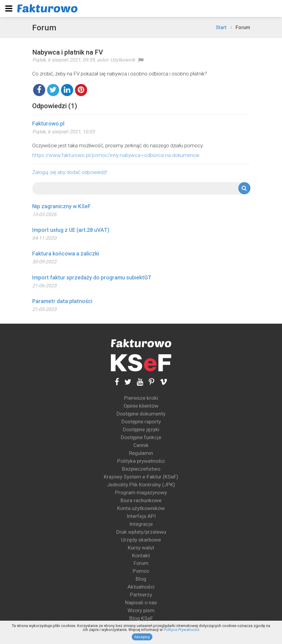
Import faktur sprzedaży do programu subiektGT (92, 277)
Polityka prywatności (141, 461)
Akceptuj (143, 637)
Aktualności (141, 587)
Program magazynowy (141, 492)
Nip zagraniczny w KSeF (61, 206)
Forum (45, 27)
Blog (141, 579)
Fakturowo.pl (48, 123)
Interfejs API (141, 516)
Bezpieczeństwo (141, 469)
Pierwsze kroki (141, 398)
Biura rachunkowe (141, 500)
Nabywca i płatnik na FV (68, 52)
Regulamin (141, 453)
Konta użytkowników (141, 508)
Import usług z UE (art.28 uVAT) (71, 230)
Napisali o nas (141, 602)
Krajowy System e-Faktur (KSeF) (141, 477)
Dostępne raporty (141, 422)
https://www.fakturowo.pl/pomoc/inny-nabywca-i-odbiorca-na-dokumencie (116, 155)
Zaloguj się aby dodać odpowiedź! (70, 172)
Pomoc (141, 571)
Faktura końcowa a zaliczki (66, 254)
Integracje (141, 524)
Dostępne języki (141, 429)
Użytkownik (123, 60)
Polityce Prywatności (182, 630)
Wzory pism (141, 610)
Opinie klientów (141, 406)
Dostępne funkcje (141, 437)
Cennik (141, 445)
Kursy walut (141, 548)
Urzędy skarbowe (141, 540)
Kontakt (141, 555)
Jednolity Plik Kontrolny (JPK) (141, 485)
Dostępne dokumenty (141, 414)
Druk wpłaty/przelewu (141, 532)
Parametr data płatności (62, 301)
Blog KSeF (141, 618)
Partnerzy (141, 595)
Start (221, 27)
